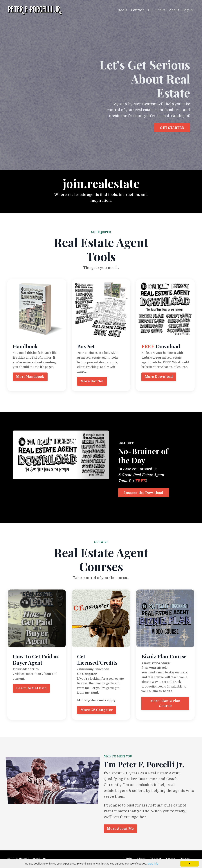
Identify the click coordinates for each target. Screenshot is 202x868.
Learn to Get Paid (31, 688)
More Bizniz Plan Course (165, 703)
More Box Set (92, 381)
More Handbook (30, 377)
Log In (188, 10)
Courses (138, 10)
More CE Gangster (97, 710)
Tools (123, 10)
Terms (170, 859)
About (174, 10)
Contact (155, 859)
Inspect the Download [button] (144, 493)
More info (153, 864)
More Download (159, 377)
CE (150, 10)
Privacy (185, 859)
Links (161, 10)
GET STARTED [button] (172, 128)
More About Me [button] (120, 829)
